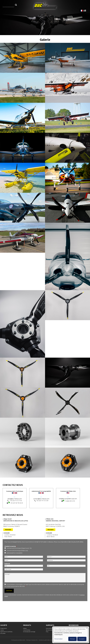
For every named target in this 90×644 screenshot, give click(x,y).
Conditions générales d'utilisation (47, 640)
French (81, 11)
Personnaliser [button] (58, 639)
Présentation (4, 628)
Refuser (72, 639)
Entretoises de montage (30, 632)
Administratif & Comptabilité (14, 553)
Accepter (82, 639)
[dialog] (71, 635)
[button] (23, 58)
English (85, 11)
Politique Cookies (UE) (32, 640)
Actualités (3, 633)
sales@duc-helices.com (15, 499)
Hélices (25, 628)
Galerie (3, 630)
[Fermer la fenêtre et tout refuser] (87, 628)
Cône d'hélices (27, 630)
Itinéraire (8, 530)
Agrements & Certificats (7, 632)
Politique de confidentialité (18, 640)
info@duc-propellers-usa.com (68, 499)
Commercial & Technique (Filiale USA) (17, 551)
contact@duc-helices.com (41, 499)
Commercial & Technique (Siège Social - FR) (19, 548)
